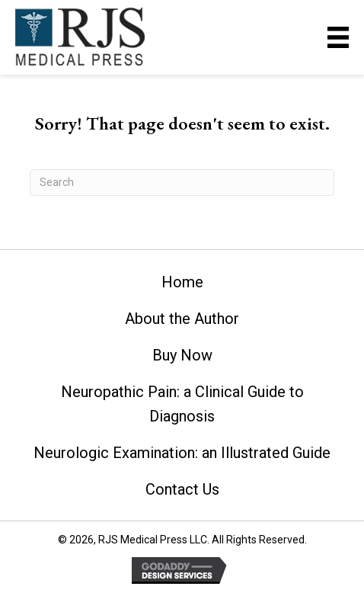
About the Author (182, 319)
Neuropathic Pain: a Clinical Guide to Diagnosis (182, 404)
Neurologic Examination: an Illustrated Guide (182, 453)
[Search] (182, 183)
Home (182, 282)
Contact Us (182, 489)
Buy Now (182, 355)
